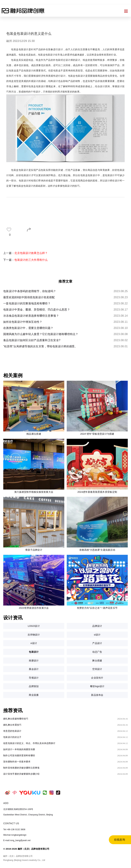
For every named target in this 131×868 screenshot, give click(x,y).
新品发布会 (97, 695)
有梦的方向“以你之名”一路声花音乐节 (97, 608)
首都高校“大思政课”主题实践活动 (97, 550)
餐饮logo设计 (97, 686)
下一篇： (26, 260)
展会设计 (34, 669)
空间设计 (97, 669)
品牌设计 (97, 626)
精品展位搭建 (34, 434)
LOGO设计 (34, 626)
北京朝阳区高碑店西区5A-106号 (18, 809)
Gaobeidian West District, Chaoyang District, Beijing (28, 815)
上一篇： (26, 253)
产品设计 (97, 643)
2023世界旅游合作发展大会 (34, 608)
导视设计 (34, 678)
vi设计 (34, 643)
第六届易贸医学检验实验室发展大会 (34, 492)
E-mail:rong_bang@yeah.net (17, 840)
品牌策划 (34, 686)
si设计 (97, 635)
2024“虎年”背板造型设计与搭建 (97, 434)
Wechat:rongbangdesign (15, 835)
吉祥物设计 (34, 635)
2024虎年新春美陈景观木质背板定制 (97, 492)
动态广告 (97, 652)
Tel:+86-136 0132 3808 (14, 830)
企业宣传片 (97, 678)
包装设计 (34, 652)
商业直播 (34, 695)
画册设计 (34, 661)
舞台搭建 (97, 661)
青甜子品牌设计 (34, 550)
